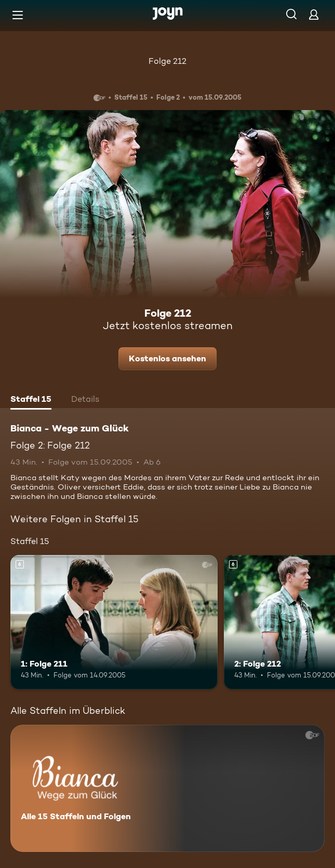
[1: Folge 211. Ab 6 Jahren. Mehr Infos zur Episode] (114, 622)
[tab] (31, 400)
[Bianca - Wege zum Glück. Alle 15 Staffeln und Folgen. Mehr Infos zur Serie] (167, 788)
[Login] (314, 14)
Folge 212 (167, 61)
